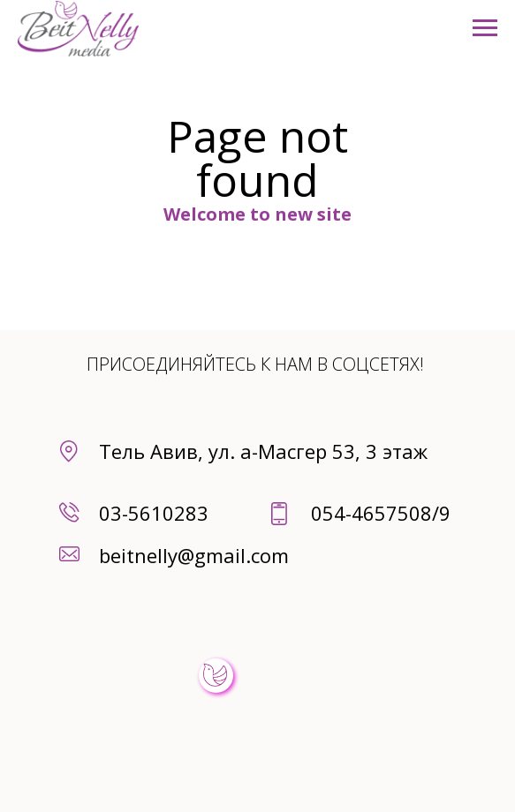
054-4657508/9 (381, 513)
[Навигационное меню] (485, 28)
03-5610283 (154, 513)
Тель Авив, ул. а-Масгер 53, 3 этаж (263, 451)
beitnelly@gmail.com (194, 555)
